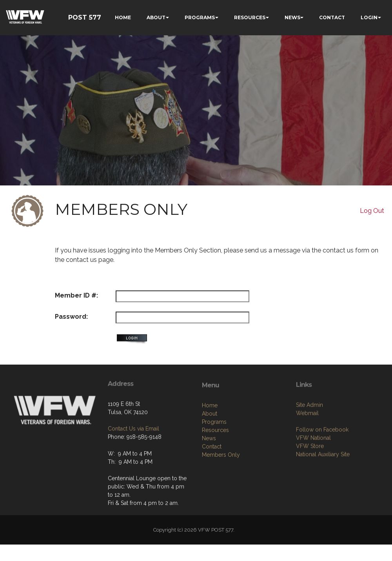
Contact (212, 480)
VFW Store (310, 477)
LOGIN (369, 17)
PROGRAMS (200, 17)
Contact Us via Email (133, 453)
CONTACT (332, 17)
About (210, 447)
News (209, 472)
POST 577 (85, 17)
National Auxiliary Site (323, 485)
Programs (214, 456)
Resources (215, 464)
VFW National (313, 468)
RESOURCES (250, 17)
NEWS (292, 17)
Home (210, 439)
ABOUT (156, 17)
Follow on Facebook (322, 460)
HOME (123, 17)
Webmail (307, 444)
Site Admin (309, 436)
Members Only (221, 488)
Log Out (372, 211)
